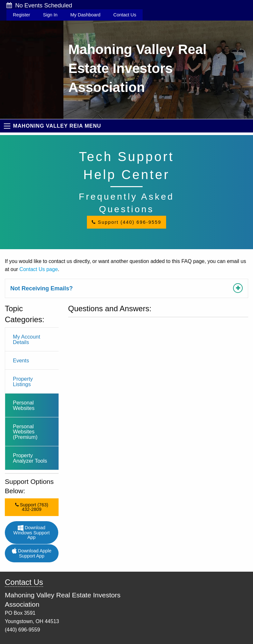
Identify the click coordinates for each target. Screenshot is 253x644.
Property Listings (23, 381)
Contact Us (125, 15)
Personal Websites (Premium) (25, 432)
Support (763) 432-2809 (32, 507)
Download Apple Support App (32, 553)
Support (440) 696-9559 (126, 222)
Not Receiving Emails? (42, 288)
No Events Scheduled (39, 5)
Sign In (50, 15)
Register (22, 15)
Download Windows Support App (31, 532)
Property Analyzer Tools (30, 458)
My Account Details (27, 339)
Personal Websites (24, 405)
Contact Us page (38, 269)
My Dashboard (85, 15)
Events (21, 360)
